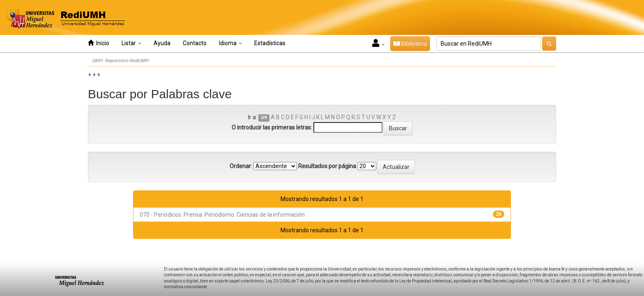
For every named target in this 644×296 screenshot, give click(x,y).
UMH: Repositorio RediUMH (120, 61)
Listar (131, 43)
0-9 (264, 118)
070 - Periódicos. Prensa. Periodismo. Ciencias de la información (222, 215)
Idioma (230, 43)
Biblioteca (410, 44)
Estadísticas (270, 43)
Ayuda (162, 43)
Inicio (99, 43)
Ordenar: (241, 166)
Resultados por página (327, 166)
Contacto (195, 43)
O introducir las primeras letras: (272, 127)
